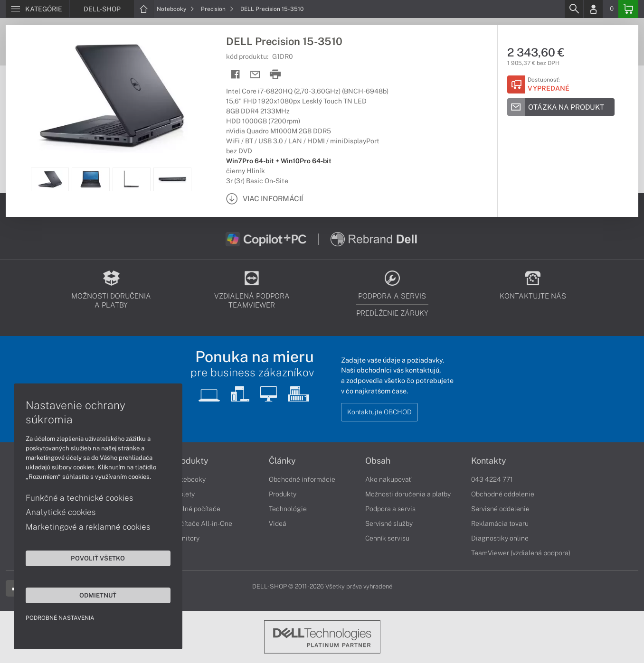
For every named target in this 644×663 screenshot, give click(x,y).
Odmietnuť (90, 595)
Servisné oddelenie (500, 509)
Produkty (190, 461)
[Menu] (37, 9)
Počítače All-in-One (202, 523)
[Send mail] (255, 75)
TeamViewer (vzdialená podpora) (521, 553)
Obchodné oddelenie (503, 494)
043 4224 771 (492, 479)
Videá (278, 523)
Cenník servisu (387, 538)
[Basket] (628, 9)
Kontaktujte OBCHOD (379, 412)
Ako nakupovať (388, 479)
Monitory (186, 538)
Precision (217, 9)
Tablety (184, 494)
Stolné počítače (196, 509)
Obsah (378, 461)
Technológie (288, 509)
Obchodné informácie (302, 479)
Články (282, 461)
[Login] (593, 9)
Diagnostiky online (500, 538)
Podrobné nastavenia (61, 617)
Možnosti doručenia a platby (408, 494)
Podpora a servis (390, 509)
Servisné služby (389, 523)
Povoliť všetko (90, 558)
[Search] (574, 9)
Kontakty (489, 461)
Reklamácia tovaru (500, 523)
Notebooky (175, 9)
